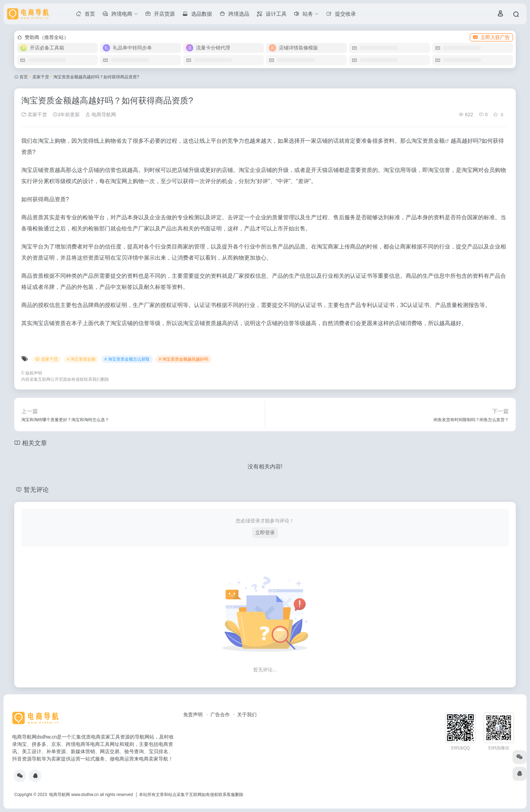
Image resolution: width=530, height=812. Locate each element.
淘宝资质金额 (428, 141)
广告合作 (220, 715)
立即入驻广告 (491, 37)
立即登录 (265, 533)
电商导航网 (101, 115)
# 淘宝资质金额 (81, 359)
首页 (24, 77)
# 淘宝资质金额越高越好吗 (184, 359)
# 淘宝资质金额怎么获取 (127, 359)
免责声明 (193, 715)
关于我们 (247, 715)
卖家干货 (41, 77)
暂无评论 (36, 490)
